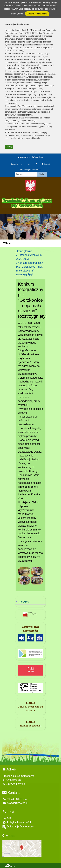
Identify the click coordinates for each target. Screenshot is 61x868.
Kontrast (46, 164)
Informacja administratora (30, 170)
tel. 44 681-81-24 (14, 799)
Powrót (24, 601)
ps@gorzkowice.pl (15, 803)
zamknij (9, 147)
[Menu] (30, 243)
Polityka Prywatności (17, 822)
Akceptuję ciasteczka (37, 14)
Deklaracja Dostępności (18, 827)
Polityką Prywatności (23, 6)
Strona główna (24, 157)
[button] (57, 227)
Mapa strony (37, 157)
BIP (7, 818)
